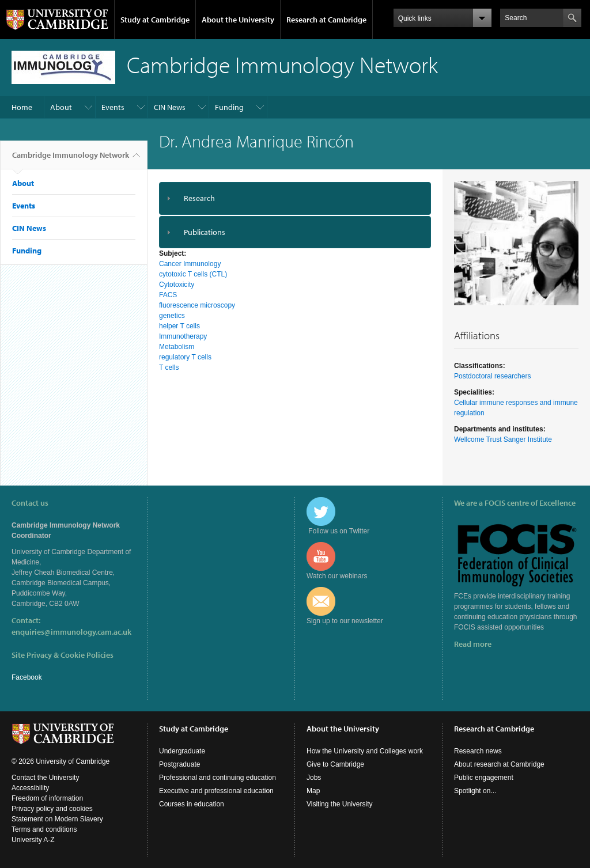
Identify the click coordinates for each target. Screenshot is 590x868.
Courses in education (192, 804)
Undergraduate (182, 751)
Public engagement (484, 778)
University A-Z (33, 840)
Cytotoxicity (177, 285)
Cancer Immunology (190, 264)
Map (313, 791)
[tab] (295, 198)
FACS (168, 295)
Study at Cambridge (155, 20)
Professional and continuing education (218, 778)
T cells (169, 367)
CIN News (170, 107)
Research (199, 198)
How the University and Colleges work (365, 751)
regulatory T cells (185, 357)
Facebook (27, 677)
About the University (238, 20)
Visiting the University (340, 804)
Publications (205, 232)
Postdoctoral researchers (492, 376)
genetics (172, 316)
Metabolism (177, 347)
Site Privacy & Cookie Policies (63, 655)
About (61, 107)
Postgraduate (179, 764)
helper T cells (179, 326)
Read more (473, 644)
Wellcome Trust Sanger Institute (503, 439)
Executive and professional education (216, 791)
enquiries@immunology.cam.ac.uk (71, 632)
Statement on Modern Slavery (57, 819)
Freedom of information (47, 798)
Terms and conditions (44, 829)
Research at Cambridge (326, 20)
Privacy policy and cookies (52, 809)
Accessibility (30, 788)
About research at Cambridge (499, 764)
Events (113, 107)
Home (22, 107)
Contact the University (45, 778)
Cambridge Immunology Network (71, 160)
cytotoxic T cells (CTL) (193, 274)
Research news (478, 751)
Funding (229, 107)
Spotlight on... (475, 791)
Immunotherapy (183, 336)
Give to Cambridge (335, 764)
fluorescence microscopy (197, 305)
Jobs (314, 778)
